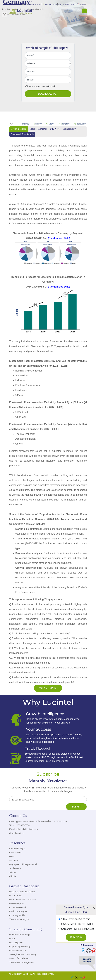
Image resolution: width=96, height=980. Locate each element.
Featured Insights (17, 849)
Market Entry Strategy (20, 935)
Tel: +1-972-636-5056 (19, 825)
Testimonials (15, 868)
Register (66, 4)
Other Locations (17, 833)
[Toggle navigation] (85, 11)
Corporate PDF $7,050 (77, 929)
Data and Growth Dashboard (23, 900)
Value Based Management (22, 962)
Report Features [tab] (19, 129)
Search (73, 4)
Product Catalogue (18, 911)
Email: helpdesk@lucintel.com (23, 829)
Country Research (18, 907)
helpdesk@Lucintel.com (32, 4)
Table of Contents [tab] (38, 129)
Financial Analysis (18, 950)
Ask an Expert (48, 688)
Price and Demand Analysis (22, 892)
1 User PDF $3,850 (76, 919)
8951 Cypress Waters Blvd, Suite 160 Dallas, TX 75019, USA (38, 821)
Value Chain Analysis (19, 919)
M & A (12, 939)
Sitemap (13, 872)
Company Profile (17, 915)
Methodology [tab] (69, 129)
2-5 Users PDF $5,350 (77, 924)
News (12, 856)
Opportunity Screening (20, 947)
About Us (14, 860)
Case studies (15, 853)
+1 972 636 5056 (50, 4)
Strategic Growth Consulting (22, 954)
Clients (13, 876)
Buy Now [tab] (55, 129)
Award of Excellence (19, 958)
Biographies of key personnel (23, 864)
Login (60, 4)
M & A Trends (16, 896)
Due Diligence (16, 943)
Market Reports (17, 903)
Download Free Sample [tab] (22, 134)
